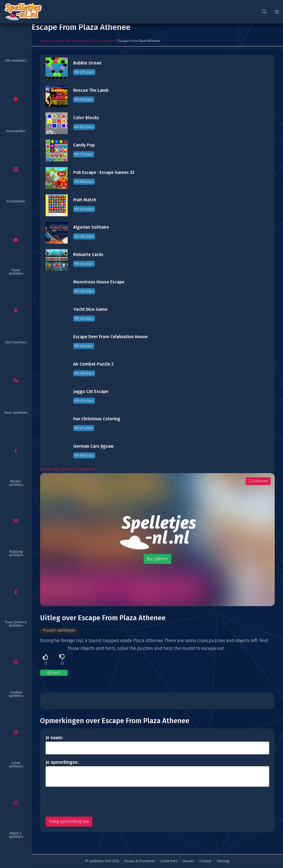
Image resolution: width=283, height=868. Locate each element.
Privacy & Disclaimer (140, 861)
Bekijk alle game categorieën (69, 469)
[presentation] (88, 802)
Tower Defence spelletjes (16, 624)
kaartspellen (16, 131)
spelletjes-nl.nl (51, 41)
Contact (205, 861)
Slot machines (16, 342)
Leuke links (169, 861)
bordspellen (16, 201)
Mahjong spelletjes (16, 553)
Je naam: (54, 738)
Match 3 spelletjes (16, 835)
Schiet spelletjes (16, 765)
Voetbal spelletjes (16, 694)
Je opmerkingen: (62, 763)
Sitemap (223, 861)
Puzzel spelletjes (102, 41)
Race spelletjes (16, 413)
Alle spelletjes (16, 61)
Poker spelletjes (16, 272)
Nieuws (188, 861)
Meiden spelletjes (16, 483)
